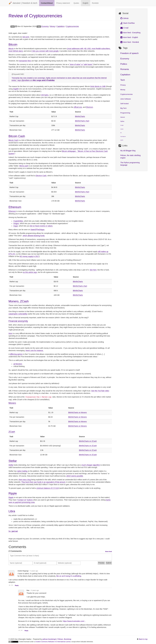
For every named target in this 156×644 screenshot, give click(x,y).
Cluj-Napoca (123, 137)
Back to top (143, 639)
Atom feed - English (129, 37)
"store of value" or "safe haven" (81, 64)
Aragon (16, 223)
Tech (123, 80)
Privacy (123, 85)
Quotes (76, 3)
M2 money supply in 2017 (29, 256)
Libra (12, 511)
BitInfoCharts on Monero (78, 412)
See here (93, 270)
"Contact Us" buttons (25, 500)
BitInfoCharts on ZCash (88, 441)
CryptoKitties (18, 221)
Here (10, 333)
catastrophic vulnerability (18, 314)
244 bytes (45, 95)
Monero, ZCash (19, 301)
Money (53, 26)
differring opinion (16, 354)
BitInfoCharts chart (82, 121)
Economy (45, 26)
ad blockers (18, 364)
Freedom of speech (129, 53)
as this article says (30, 272)
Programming (125, 113)
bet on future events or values (41, 226)
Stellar (13, 461)
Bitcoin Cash (17, 136)
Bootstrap (68, 639)
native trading (22, 471)
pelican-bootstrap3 (49, 639)
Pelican (60, 639)
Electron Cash (41, 176)
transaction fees (25, 61)
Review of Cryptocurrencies (35, 16)
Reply (17, 585)
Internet (123, 117)
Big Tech (124, 108)
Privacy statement (63, 3)
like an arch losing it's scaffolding (69, 576)
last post (26, 37)
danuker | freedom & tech (23, 3)
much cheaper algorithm (91, 465)
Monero (12, 403)
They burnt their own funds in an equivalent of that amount (43, 482)
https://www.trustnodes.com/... (74, 621)
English (86, 3)
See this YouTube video (100, 391)
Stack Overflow (128, 23)
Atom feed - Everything (130, 33)
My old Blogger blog (128, 151)
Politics (124, 64)
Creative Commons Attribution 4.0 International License (53, 642)
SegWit (16, 89)
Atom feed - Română (130, 42)
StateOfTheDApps (38, 230)
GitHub (124, 18)
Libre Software (126, 99)
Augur (16, 226)
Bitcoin (13, 44)
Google (122, 125)
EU (121, 133)
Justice (122, 129)
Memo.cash (24, 166)
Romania (125, 69)
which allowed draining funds (34, 236)
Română (95, 3)
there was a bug (25, 480)
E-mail (124, 28)
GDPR (122, 140)
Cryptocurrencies (72, 26)
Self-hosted (124, 104)
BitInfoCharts (80, 116)
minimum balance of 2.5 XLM (48, 488)
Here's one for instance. (34, 350)
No (10, 531)
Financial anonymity (18, 321)
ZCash (12, 432)
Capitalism (61, 26)
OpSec (122, 121)
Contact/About (47, 3)
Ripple (13, 493)
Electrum (90, 107)
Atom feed (109, 551)
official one (78, 107)
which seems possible (75, 476)
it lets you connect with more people (45, 51)
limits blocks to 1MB (98, 86)
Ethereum (15, 207)
